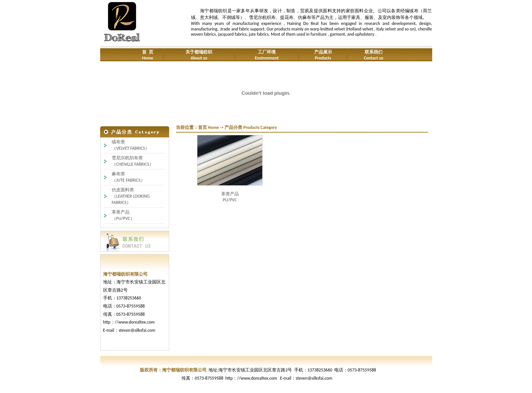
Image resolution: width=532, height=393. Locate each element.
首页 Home (209, 127)
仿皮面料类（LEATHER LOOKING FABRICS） (131, 196)
